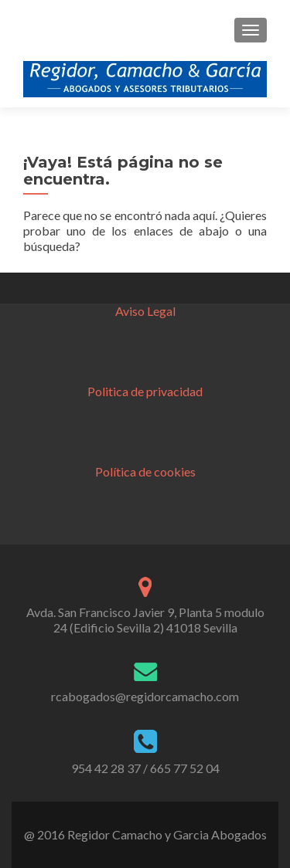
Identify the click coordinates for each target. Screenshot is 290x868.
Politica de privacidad (145, 391)
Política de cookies (145, 471)
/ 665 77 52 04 (181, 768)
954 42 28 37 (106, 768)
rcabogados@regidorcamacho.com (145, 696)
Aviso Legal (145, 311)
